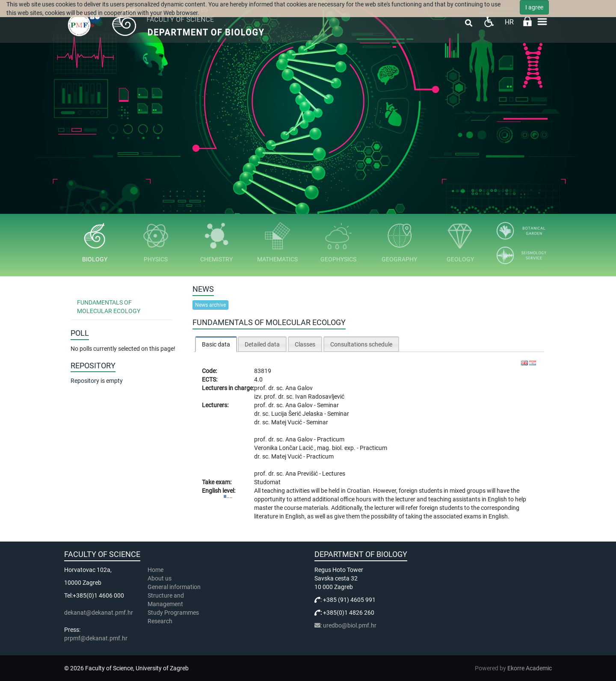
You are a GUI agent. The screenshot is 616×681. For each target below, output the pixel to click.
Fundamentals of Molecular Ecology (109, 307)
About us (160, 578)
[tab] (216, 344)
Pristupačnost (489, 22)
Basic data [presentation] (216, 344)
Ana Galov (299, 388)
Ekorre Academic (530, 668)
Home (155, 570)
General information (174, 587)
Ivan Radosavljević (320, 397)
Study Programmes (173, 613)
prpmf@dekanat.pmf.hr (96, 638)
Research (161, 621)
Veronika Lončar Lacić (284, 448)
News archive (210, 305)
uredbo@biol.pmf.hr (350, 625)
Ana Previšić (302, 474)
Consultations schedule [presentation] (361, 344)
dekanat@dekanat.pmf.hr (99, 613)
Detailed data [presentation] (262, 344)
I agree (534, 7)
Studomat (267, 482)
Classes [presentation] (305, 344)
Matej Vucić (287, 422)
